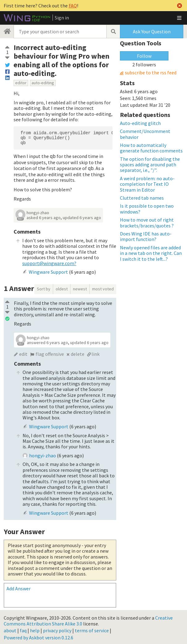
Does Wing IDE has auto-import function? (146, 236)
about (10, 629)
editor (21, 83)
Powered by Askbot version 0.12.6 (38, 636)
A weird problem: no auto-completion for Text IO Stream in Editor (147, 184)
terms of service (92, 629)
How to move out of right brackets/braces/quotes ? (147, 222)
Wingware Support (48, 271)
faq (23, 629)
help (35, 629)
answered (47, 341)
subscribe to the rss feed (151, 73)
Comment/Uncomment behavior (145, 134)
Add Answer (19, 587)
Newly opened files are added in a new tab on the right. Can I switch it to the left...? (151, 253)
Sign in (62, 18)
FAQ (73, 6)
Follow (144, 56)
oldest (62, 288)
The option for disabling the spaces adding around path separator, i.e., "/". (150, 165)
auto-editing (43, 83)
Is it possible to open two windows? (147, 209)
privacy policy (57, 629)
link (96, 353)
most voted (103, 288)
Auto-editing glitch (140, 123)
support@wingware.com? (49, 262)
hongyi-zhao (38, 211)
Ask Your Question (152, 31)
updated (82, 216)
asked (44, 216)
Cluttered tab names (142, 198)
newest (80, 288)
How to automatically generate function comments (151, 148)
